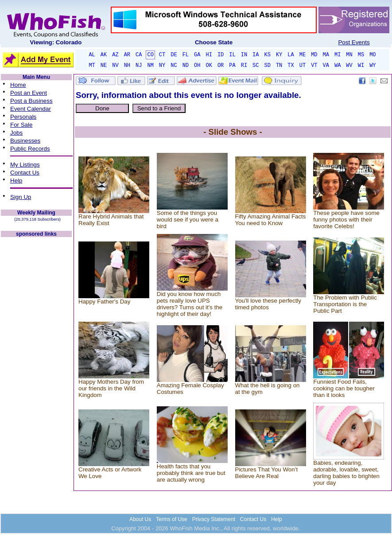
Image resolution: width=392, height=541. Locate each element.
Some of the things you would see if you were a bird (188, 220)
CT (162, 55)
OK (209, 66)
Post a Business (31, 101)
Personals (23, 117)
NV (115, 66)
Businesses (25, 141)
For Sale (21, 125)
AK (104, 55)
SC (256, 66)
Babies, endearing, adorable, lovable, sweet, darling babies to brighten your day (346, 473)
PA (232, 66)
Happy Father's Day (104, 302)
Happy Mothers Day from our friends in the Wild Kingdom (111, 388)
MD (314, 55)
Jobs (16, 133)
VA (326, 66)
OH (197, 66)
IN (244, 55)
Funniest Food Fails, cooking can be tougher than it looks (344, 388)
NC (174, 66)
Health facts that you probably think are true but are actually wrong (191, 473)
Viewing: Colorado (56, 42)
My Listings (25, 165)
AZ (115, 55)
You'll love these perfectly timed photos (268, 304)
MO (373, 55)
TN (279, 66)
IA (256, 55)
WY (373, 66)
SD (268, 66)
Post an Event (29, 93)
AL (92, 55)
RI (244, 66)
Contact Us (25, 173)
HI (209, 55)
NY (162, 66)
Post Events (354, 42)
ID (221, 55)
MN (349, 55)
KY (279, 55)
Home (18, 85)
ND (186, 66)
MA (326, 55)
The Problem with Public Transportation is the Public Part (345, 304)
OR (221, 66)
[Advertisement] (36, 371)
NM (150, 66)
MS (361, 55)
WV (349, 66)
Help (16, 181)
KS (268, 55)
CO (150, 55)
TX (291, 66)
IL (232, 55)
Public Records (30, 149)
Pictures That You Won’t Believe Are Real (267, 473)
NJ (139, 66)
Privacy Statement (214, 519)
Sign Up (21, 197)
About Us (140, 519)
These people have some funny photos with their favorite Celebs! (346, 220)
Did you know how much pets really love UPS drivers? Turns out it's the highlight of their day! (190, 304)
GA (197, 55)
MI (338, 55)
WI (361, 66)
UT (303, 66)
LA (291, 55)
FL (186, 55)
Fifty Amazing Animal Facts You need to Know (271, 220)
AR (127, 55)
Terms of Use (172, 519)
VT (314, 66)
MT (92, 66)
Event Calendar (31, 109)
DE (174, 55)
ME (303, 55)
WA (338, 66)
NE (104, 66)
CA (139, 55)
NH (127, 66)
